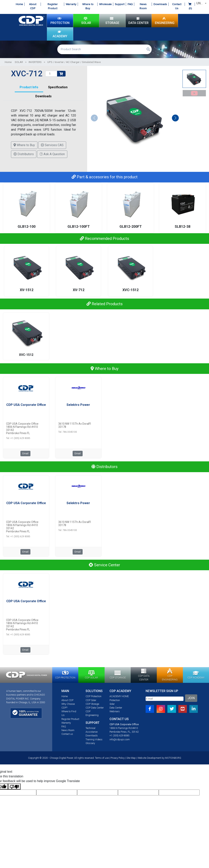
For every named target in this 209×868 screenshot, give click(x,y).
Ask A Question (52, 155)
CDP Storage (92, 705)
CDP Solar (91, 701)
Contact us (67, 735)
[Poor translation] (14, 787)
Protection (115, 701)
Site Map (131, 759)
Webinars (115, 712)
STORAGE (112, 21)
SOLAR (86, 21)
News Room (143, 6)
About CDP (33, 6)
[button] (175, 119)
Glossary (90, 744)
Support (120, 4)
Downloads (160, 4)
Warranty (71, 4)
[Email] (165, 699)
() (190, 6)
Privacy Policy (118, 759)
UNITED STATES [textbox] (202, 3)
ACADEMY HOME (119, 697)
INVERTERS (35, 63)
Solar (112, 705)
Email (25, 454)
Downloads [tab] (43, 97)
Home (19, 4)
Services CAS (52, 146)
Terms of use (102, 759)
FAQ (130, 4)
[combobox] (201, 3)
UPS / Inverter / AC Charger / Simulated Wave (74, 63)
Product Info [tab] (29, 88)
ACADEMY (60, 34)
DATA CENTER (138, 21)
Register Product (53, 6)
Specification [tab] (58, 88)
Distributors (24, 155)
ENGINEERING (165, 21)
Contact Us (177, 6)
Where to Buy (88, 6)
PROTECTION (60, 21)
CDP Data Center (95, 708)
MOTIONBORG (173, 759)
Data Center (116, 708)
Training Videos (94, 740)
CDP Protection (94, 697)
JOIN (191, 699)
